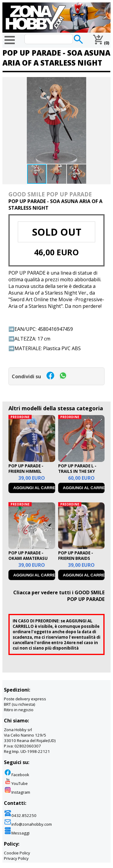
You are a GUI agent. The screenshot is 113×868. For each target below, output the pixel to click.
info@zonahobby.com (28, 824)
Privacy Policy (16, 858)
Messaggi (17, 833)
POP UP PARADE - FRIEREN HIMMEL (26, 469)
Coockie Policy (17, 853)
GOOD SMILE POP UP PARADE (50, 194)
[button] (105, 82)
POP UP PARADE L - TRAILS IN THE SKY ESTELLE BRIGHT (77, 471)
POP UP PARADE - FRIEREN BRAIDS (76, 556)
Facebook (17, 775)
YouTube (16, 783)
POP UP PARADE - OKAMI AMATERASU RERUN (28, 558)
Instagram (17, 792)
